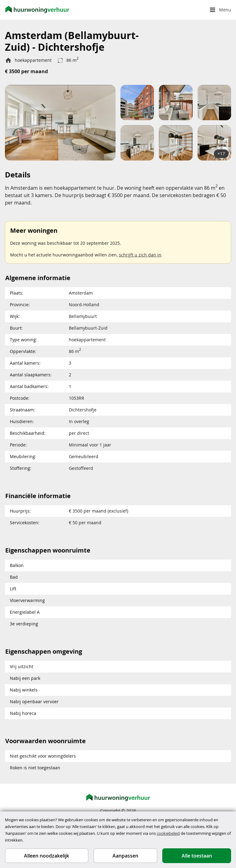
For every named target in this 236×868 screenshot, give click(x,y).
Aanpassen (125, 856)
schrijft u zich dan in (140, 255)
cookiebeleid (168, 833)
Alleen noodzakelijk (47, 856)
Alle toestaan (197, 856)
